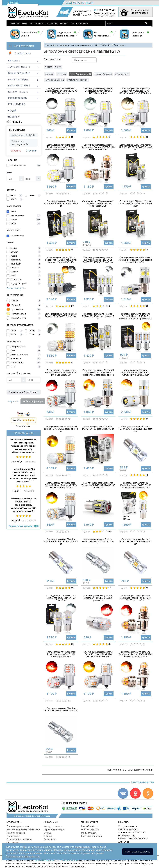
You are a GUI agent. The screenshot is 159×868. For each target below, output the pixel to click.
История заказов (90, 829)
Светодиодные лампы (81, 45)
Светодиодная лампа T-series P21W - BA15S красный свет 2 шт (98, 428)
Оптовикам (12, 842)
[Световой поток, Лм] (14, 380)
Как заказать (53, 23)
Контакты (64, 23)
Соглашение (50, 839)
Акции (12, 110)
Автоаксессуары (18, 79)
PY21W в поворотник (78, 80)
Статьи (48, 833)
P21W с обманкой (103, 74)
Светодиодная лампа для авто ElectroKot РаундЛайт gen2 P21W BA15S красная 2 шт (61, 373)
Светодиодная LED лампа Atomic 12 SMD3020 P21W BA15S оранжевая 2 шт (98, 204)
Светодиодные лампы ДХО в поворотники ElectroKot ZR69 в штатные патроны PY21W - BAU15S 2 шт (61, 261)
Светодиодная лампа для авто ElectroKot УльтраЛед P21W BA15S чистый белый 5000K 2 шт (61, 147)
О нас (25, 23)
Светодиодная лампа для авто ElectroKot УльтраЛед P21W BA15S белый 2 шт (98, 91)
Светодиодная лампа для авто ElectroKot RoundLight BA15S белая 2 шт (61, 598)
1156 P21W (100, 45)
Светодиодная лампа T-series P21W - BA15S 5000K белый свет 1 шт (61, 542)
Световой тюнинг (19, 67)
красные (49, 74)
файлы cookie (82, 847)
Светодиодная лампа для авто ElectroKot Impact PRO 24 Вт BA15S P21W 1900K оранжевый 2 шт (135, 318)
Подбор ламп (19, 54)
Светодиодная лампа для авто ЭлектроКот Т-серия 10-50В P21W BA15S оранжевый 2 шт (135, 654)
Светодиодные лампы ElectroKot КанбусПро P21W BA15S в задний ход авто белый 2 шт (135, 260)
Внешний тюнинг (19, 73)
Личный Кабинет (90, 826)
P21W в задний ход (54, 80)
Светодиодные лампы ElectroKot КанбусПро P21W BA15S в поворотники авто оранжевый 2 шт (98, 374)
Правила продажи (16, 833)
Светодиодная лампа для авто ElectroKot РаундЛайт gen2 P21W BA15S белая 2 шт (61, 91)
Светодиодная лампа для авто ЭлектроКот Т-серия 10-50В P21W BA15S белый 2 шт (98, 147)
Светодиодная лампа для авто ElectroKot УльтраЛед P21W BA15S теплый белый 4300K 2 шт (135, 91)
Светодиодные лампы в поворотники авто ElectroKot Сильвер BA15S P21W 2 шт (135, 373)
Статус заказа (82, 23)
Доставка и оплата (37, 23)
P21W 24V (62, 74)
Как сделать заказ (53, 826)
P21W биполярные (79, 74)
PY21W (58, 67)
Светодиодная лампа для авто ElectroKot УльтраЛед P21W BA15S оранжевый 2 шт (98, 654)
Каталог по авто (18, 92)
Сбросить (16, 151)
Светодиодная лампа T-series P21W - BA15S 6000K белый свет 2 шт (61, 204)
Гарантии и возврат (54, 829)
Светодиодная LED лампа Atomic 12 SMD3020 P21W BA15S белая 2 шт (135, 147)
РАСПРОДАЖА (17, 104)
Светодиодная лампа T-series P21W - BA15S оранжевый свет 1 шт (135, 542)
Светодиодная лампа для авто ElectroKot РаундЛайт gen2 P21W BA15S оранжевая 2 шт (61, 485)
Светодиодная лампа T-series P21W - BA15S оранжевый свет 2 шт (98, 316)
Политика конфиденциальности (23, 856)
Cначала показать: (52, 59)
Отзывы (48, 836)
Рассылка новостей (91, 836)
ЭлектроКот (15, 23)
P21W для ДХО (122, 74)
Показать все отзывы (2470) (24, 526)
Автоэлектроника (19, 85)
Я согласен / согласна (138, 852)
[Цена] (13, 179)
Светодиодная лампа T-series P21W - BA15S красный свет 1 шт (98, 540)
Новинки (14, 117)
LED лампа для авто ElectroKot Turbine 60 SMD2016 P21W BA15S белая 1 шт (98, 485)
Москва (13, 3)
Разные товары (18, 98)
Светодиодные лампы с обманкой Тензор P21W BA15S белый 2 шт (61, 315)
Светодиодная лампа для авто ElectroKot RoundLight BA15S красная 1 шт (98, 598)
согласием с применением (20, 853)
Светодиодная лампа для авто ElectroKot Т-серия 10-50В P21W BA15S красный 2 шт (135, 598)
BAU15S (49, 67)
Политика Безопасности (19, 839)
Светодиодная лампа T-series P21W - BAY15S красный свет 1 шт (61, 710)
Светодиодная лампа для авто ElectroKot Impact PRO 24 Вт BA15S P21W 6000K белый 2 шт (98, 260)
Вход (69, 3)
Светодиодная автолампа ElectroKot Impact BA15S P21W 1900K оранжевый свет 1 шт (135, 485)
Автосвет (14, 60)
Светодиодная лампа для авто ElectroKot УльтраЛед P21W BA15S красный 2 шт (61, 654)
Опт (72, 23)
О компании (13, 836)
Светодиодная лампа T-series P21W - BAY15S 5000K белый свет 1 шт (135, 429)
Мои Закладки (89, 833)
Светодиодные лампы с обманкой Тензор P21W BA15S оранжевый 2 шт (61, 429)
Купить (71, 130)
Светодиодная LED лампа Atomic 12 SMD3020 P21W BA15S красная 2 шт (135, 204)
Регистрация (85, 3)
